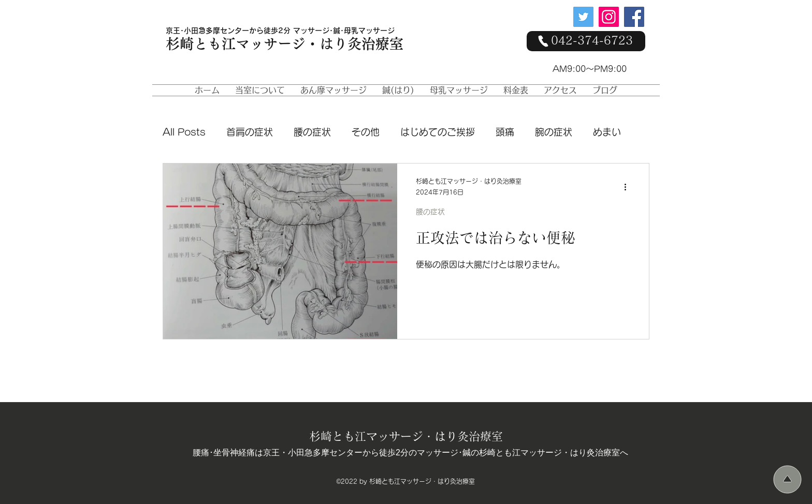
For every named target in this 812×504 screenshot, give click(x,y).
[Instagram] (609, 17)
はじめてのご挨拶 (438, 132)
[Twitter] (583, 17)
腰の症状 (312, 132)
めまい (607, 132)
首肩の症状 (250, 132)
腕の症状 (554, 132)
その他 (366, 132)
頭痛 (505, 132)
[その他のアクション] (629, 187)
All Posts (184, 132)
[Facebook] (634, 17)
